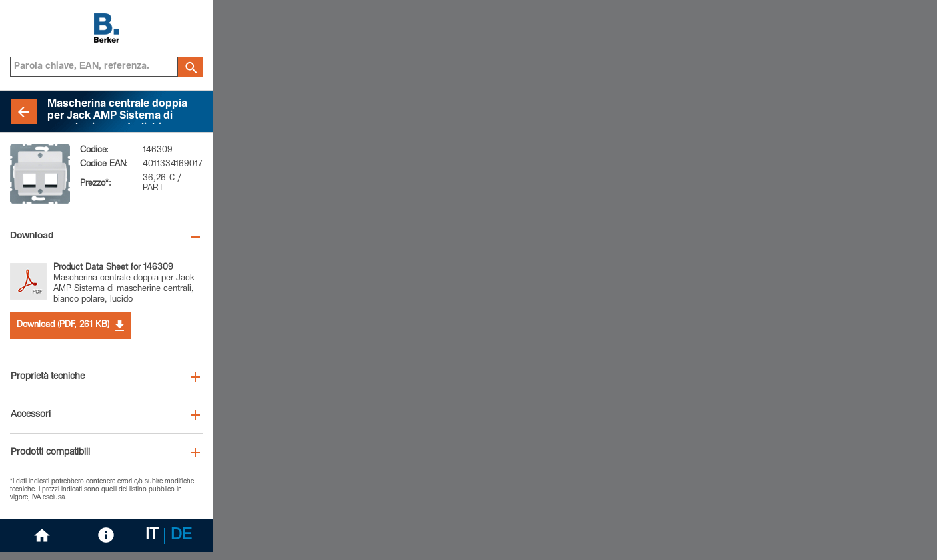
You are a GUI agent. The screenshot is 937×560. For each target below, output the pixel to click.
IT (152, 536)
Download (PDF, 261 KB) (70, 326)
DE (181, 536)
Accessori (31, 415)
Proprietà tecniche (48, 377)
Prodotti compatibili (50, 453)
